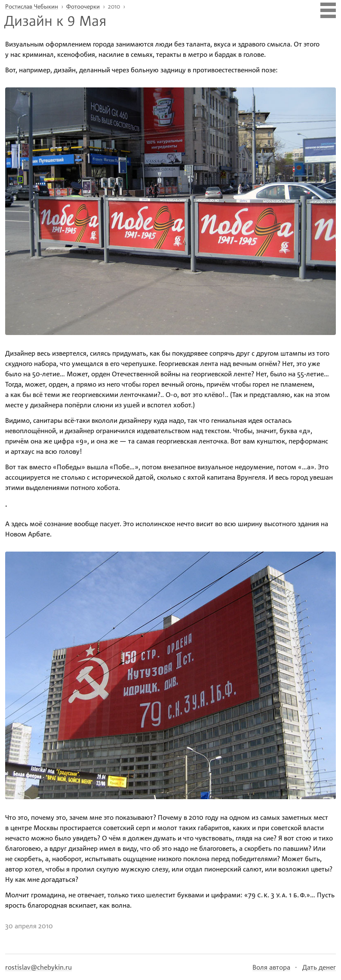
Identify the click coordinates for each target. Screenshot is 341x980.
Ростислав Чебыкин (32, 6)
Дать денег (319, 967)
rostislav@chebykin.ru (38, 967)
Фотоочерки (83, 6)
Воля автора (271, 967)
